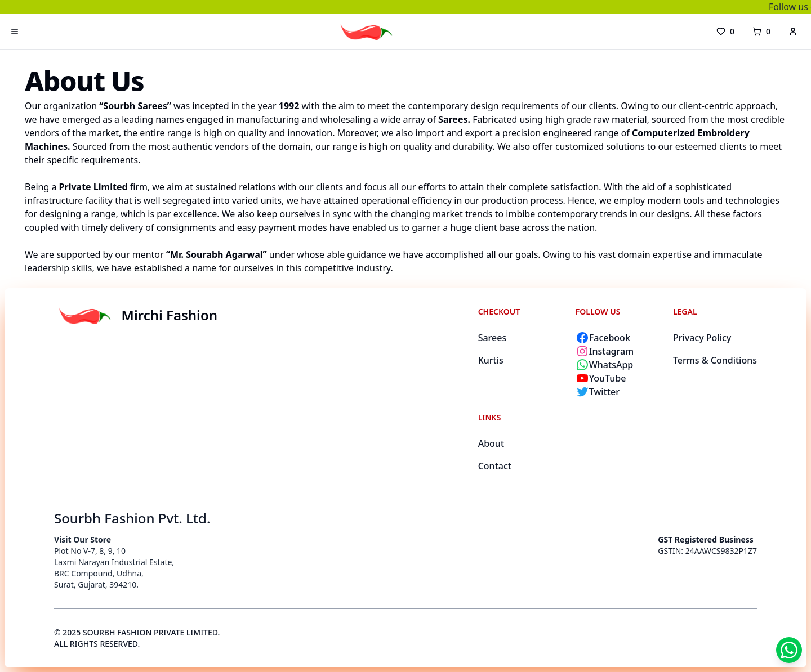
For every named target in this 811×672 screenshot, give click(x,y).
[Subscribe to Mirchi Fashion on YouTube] (618, 378)
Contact (495, 466)
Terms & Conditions (715, 360)
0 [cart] (761, 31)
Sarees (493, 338)
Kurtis (491, 360)
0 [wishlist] (725, 31)
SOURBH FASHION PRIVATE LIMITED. (151, 632)
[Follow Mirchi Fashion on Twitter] (618, 392)
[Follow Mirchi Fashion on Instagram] (618, 351)
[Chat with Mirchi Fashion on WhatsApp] (618, 365)
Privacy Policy (702, 338)
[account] (793, 32)
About (491, 443)
